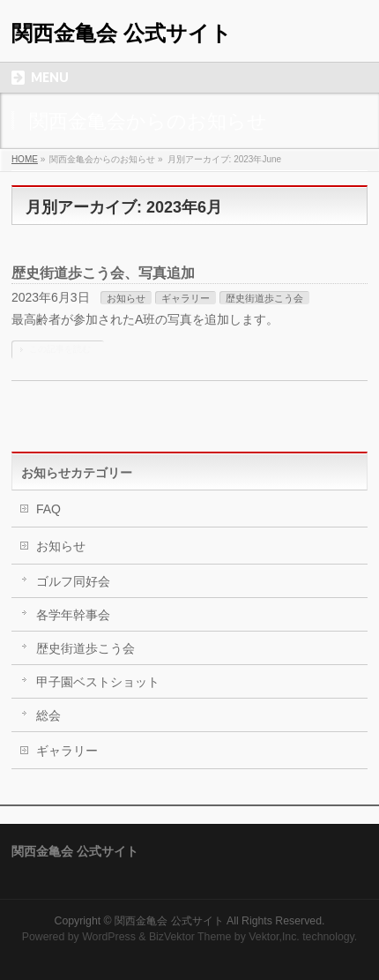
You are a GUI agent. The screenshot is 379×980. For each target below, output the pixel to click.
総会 (48, 715)
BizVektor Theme (190, 937)
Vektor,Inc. (274, 937)
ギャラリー (186, 298)
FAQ (48, 509)
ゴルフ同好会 (73, 581)
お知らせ (126, 298)
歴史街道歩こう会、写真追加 (103, 273)
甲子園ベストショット (98, 682)
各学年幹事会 (73, 615)
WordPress (109, 937)
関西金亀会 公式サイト (122, 33)
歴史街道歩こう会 (264, 298)
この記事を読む (60, 349)
